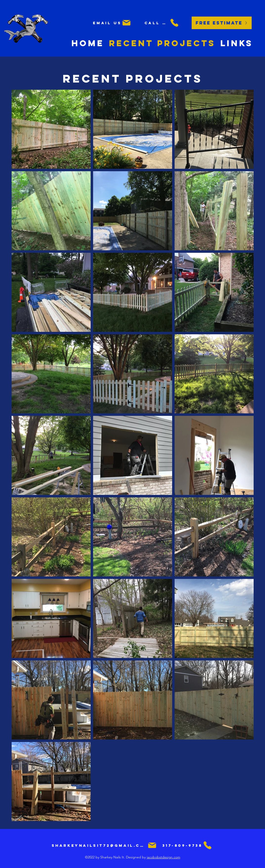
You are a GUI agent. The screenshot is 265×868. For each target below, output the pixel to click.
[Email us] (112, 23)
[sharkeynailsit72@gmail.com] (104, 845)
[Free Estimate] (222, 23)
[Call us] (162, 23)
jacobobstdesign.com (163, 857)
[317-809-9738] (187, 845)
